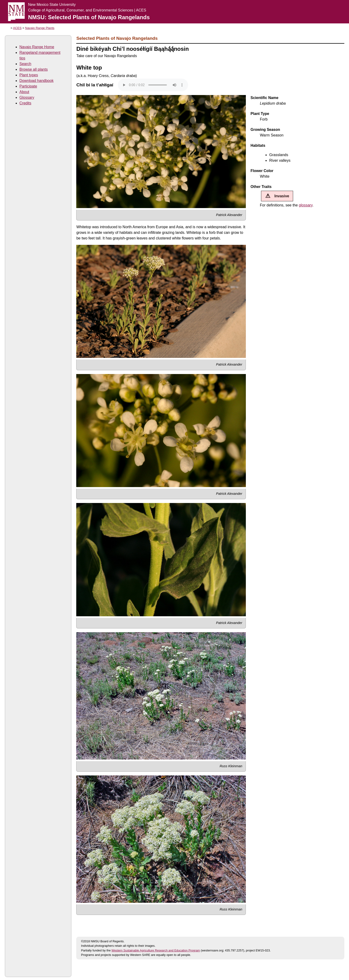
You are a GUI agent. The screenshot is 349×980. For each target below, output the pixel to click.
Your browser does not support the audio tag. (153, 85)
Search (25, 64)
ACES (17, 28)
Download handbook (36, 81)
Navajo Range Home (37, 47)
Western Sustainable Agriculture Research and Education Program (156, 950)
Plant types (29, 75)
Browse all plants (34, 69)
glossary (305, 205)
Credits (25, 103)
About (24, 92)
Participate (28, 86)
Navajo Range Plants (40, 28)
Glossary (27, 97)
